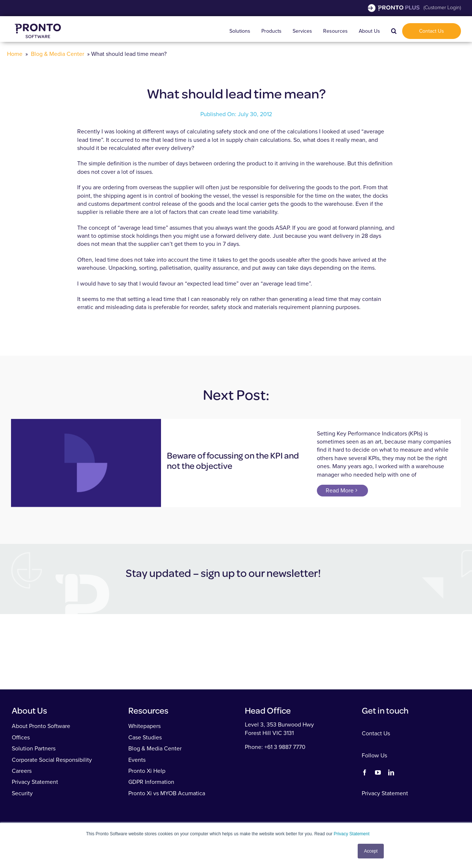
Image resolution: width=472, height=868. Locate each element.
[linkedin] (391, 772)
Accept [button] (371, 851)
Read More (340, 490)
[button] (394, 31)
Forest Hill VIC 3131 (269, 733)
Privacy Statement (352, 834)
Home (15, 54)
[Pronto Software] (38, 23)
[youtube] (378, 772)
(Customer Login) (442, 8)
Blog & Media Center (58, 54)
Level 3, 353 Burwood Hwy (279, 724)
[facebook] (365, 772)
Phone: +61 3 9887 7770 (275, 747)
